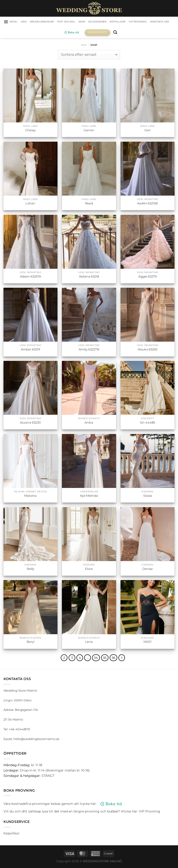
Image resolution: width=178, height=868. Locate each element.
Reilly (30, 569)
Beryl (30, 642)
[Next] (123, 659)
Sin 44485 (148, 423)
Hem (84, 45)
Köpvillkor (136, 22)
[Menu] (13, 22)
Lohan (30, 204)
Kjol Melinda (89, 496)
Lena (89, 642)
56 (114, 659)
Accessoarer (113, 22)
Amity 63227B (89, 350)
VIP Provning (160, 22)
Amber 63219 (30, 350)
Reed (89, 204)
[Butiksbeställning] (89, 55)
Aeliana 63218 (89, 277)
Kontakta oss (59, 33)
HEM (28, 22)
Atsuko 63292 (148, 350)
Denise (148, 569)
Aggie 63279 (148, 277)
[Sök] (130, 33)
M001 (148, 642)
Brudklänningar (49, 22)
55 (105, 659)
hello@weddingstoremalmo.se (36, 740)
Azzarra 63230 (30, 423)
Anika (89, 423)
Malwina (30, 496)
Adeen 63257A (30, 277)
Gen (148, 131)
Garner (89, 131)
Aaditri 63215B (148, 204)
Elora (89, 569)
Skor (95, 22)
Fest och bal (77, 22)
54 (97, 659)
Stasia (148, 496)
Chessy (30, 131)
